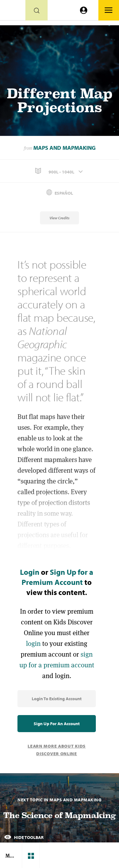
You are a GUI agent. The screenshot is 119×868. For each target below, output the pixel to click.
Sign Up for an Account (57, 724)
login (33, 643)
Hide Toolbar (24, 837)
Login (30, 572)
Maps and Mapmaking (64, 148)
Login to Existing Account (57, 699)
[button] (60, 171)
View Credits (60, 218)
